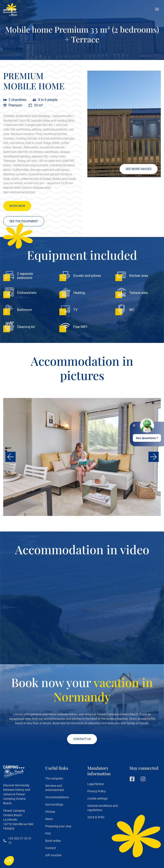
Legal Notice (96, 784)
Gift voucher (53, 855)
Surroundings (54, 804)
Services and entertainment (55, 788)
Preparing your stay (58, 826)
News (49, 819)
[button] (157, 10)
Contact (51, 848)
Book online (53, 841)
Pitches (50, 812)
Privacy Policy (97, 791)
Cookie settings (97, 798)
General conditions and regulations (103, 808)
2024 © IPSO (96, 817)
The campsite (54, 778)
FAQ (48, 833)
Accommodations (57, 797)
